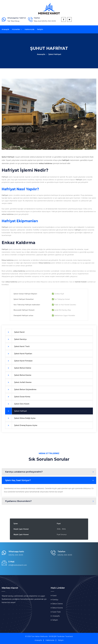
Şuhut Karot (15, 332)
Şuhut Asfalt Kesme (18, 382)
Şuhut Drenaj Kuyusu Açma (21, 425)
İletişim (55, 620)
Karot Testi (56, 612)
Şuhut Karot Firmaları (19, 361)
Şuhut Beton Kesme (18, 375)
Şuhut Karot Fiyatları (19, 354)
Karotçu (55, 600)
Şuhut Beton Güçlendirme (21, 389)
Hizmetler (16, 29)
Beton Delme (58, 604)
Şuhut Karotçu (16, 339)
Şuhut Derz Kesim (17, 404)
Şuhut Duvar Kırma (18, 397)
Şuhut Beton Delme (18, 368)
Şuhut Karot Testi (17, 346)
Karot (54, 596)
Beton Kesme (58, 608)
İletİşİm (40, 29)
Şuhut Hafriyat (16, 411)
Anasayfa (5, 29)
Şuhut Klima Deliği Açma (20, 418)
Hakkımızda (29, 29)
